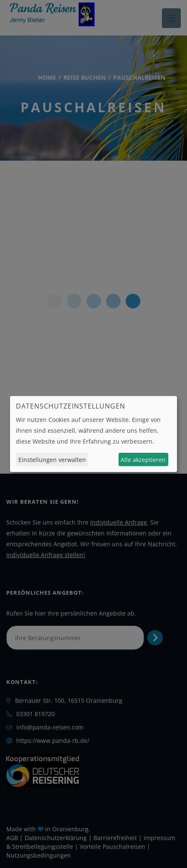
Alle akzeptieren (143, 460)
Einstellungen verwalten (52, 460)
